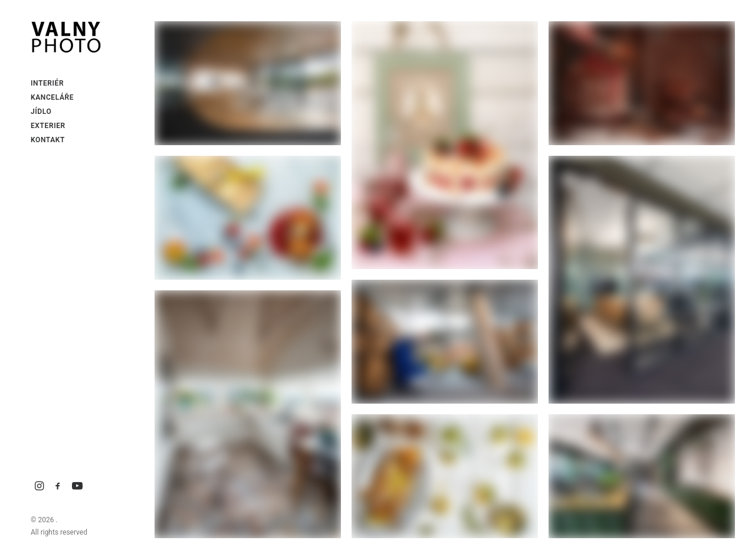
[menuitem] (40, 487)
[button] (40, 487)
